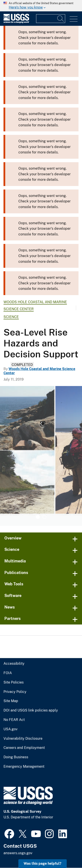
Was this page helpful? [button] (43, 864)
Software (13, 596)
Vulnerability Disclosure (23, 739)
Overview (13, 538)
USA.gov (10, 729)
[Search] (61, 19)
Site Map (11, 701)
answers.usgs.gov (18, 853)
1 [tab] (38, 517)
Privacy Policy (15, 692)
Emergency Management (24, 767)
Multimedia (15, 561)
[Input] (51, 19)
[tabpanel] (41, 456)
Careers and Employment (24, 748)
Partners (13, 618)
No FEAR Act (14, 720)
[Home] (16, 22)
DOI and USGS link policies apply (31, 710)
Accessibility (14, 664)
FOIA (8, 673)
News (10, 607)
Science (11, 317)
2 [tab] (44, 517)
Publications (16, 573)
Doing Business (16, 757)
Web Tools (14, 584)
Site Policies (14, 682)
